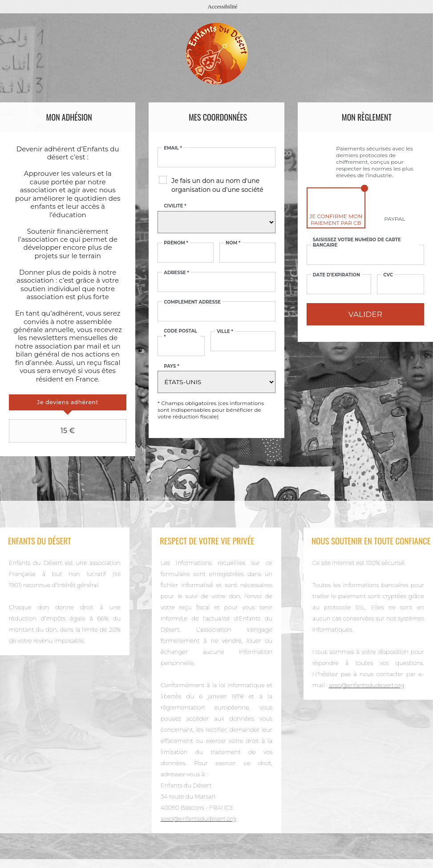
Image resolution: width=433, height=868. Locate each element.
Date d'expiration (336, 275)
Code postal (180, 334)
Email (173, 148)
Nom (233, 243)
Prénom (176, 243)
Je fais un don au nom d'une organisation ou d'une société (217, 185)
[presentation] (68, 402)
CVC (388, 275)
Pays (171, 366)
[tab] (68, 402)
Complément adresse (192, 302)
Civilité (175, 206)
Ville (225, 332)
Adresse (176, 273)
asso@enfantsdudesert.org (198, 819)
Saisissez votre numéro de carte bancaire (357, 243)
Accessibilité (222, 6)
